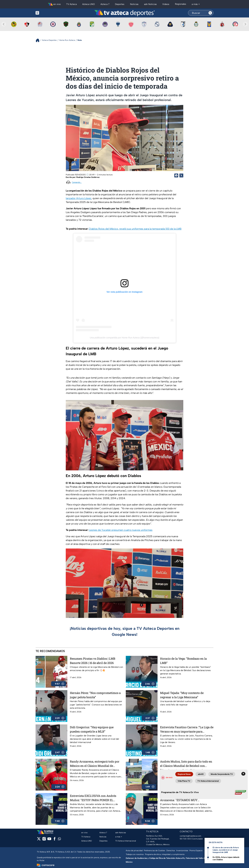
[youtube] (49, 840)
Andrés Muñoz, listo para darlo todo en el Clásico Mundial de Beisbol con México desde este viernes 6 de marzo (186, 764)
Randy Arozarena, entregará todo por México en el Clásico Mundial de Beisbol (95, 764)
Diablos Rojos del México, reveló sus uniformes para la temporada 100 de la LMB (135, 229)
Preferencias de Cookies (155, 851)
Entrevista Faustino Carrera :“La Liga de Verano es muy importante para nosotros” (187, 729)
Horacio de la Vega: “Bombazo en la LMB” (183, 661)
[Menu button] (48, 13)
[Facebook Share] (176, 175)
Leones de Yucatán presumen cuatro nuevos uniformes (121, 530)
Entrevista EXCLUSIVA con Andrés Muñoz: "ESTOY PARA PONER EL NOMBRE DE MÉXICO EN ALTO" (93, 798)
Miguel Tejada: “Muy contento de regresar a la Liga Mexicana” (182, 695)
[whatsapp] (59, 839)
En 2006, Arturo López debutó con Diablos (226, 858)
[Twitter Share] (181, 175)
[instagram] (44, 840)
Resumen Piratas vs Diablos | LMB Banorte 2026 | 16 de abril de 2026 (93, 661)
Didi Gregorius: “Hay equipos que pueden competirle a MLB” (92, 729)
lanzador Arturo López (79, 198)
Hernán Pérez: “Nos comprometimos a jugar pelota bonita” (95, 695)
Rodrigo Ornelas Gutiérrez (88, 177)
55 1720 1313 (185, 839)
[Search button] (210, 13)
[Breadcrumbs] (39, 40)
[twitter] (39, 840)
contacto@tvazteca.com (190, 836)
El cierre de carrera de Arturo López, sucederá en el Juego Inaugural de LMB (226, 850)
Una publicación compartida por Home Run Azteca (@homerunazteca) (124, 338)
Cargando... (77, 182)
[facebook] (55, 840)
